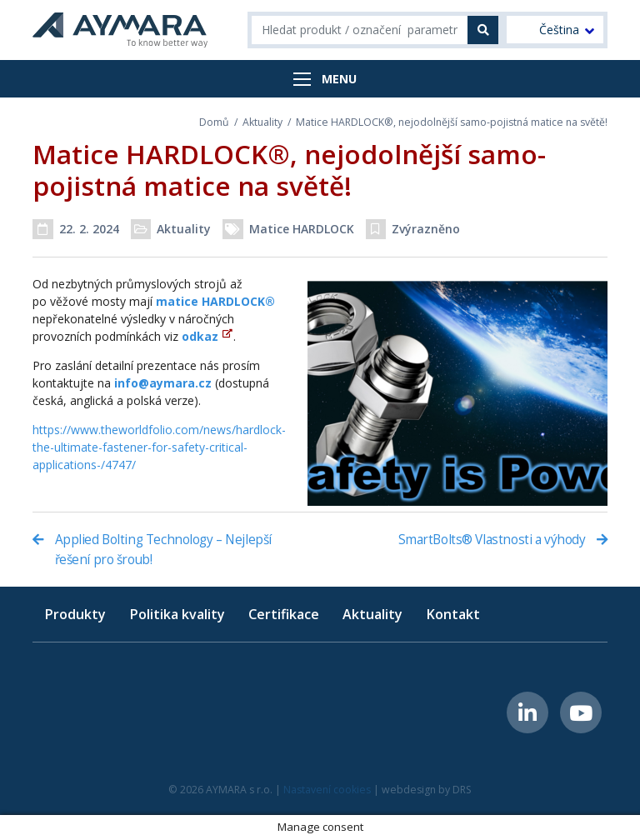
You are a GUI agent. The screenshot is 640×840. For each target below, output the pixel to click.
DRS (462, 790)
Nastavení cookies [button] (327, 790)
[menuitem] (555, 30)
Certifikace (284, 614)
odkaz (200, 336)
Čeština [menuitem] (559, 30)
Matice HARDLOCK (302, 229)
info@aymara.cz (163, 383)
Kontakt (453, 614)
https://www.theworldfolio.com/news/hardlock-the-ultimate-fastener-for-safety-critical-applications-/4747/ (159, 447)
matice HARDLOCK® (215, 301)
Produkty (75, 614)
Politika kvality (177, 614)
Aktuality (262, 122)
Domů (214, 122)
